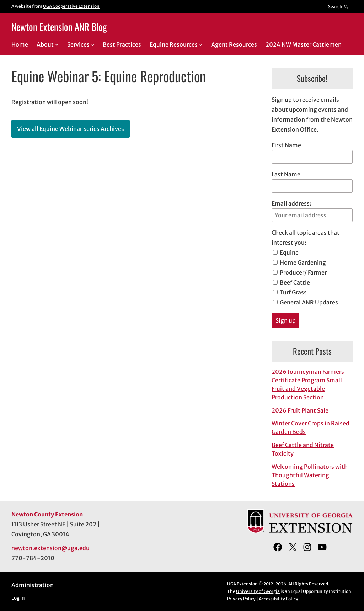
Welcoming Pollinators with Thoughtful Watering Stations (310, 475)
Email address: (312, 211)
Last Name (286, 174)
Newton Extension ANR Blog (59, 27)
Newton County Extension (47, 514)
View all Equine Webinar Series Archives (71, 129)
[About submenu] (57, 44)
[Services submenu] (93, 44)
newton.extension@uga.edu (50, 548)
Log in (18, 598)
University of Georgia (258, 591)
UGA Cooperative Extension (71, 6)
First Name (286, 145)
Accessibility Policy (279, 599)
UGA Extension (242, 584)
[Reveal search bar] (339, 6)
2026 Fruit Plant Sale (300, 410)
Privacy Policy (241, 599)
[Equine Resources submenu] (201, 44)
